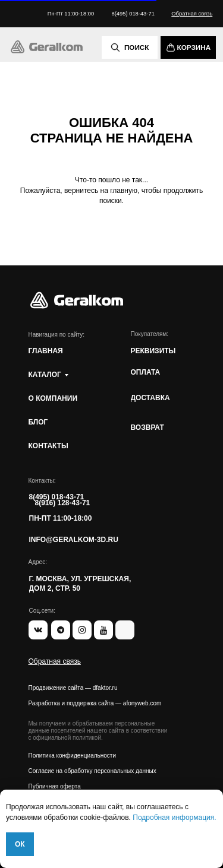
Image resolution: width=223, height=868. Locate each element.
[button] (192, 14)
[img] (47, 47)
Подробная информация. (174, 818)
